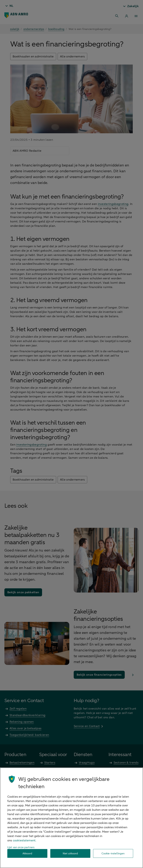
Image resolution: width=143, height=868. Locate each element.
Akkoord (27, 854)
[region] (71, 818)
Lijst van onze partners (21, 847)
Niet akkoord (70, 854)
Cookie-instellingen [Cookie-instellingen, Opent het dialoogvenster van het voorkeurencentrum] (113, 854)
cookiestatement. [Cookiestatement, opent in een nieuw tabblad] (25, 840)
